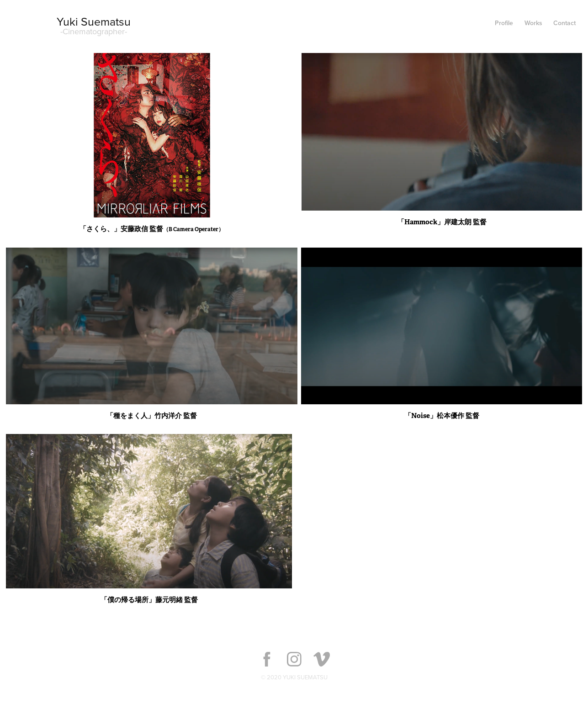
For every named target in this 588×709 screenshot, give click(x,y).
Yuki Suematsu (94, 21)
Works (533, 23)
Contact (564, 23)
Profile (504, 23)
